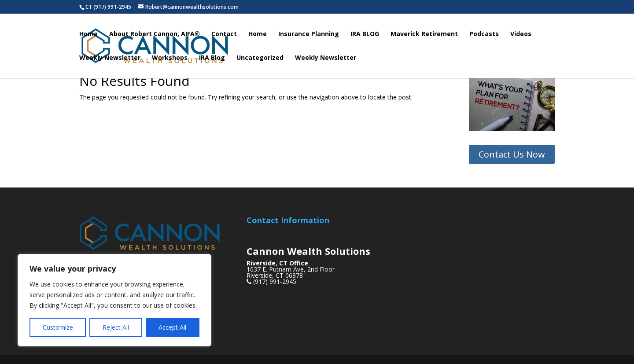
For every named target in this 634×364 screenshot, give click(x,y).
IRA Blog (212, 58)
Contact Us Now (512, 154)
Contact (224, 34)
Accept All (172, 327)
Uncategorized (260, 58)
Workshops (170, 58)
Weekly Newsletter (110, 58)
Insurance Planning (309, 34)
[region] (114, 300)
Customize (58, 327)
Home (88, 34)
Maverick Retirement (424, 34)
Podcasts (484, 34)
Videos (521, 34)
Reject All (116, 327)
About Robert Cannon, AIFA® (155, 34)
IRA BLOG (365, 34)
